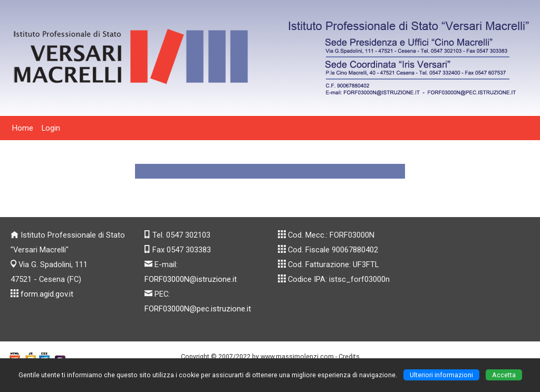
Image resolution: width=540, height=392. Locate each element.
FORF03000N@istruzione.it (191, 279)
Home (23, 128)
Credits (349, 356)
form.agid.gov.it (47, 294)
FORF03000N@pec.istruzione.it (198, 309)
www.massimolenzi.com (297, 356)
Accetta (504, 375)
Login (51, 128)
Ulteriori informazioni (441, 375)
